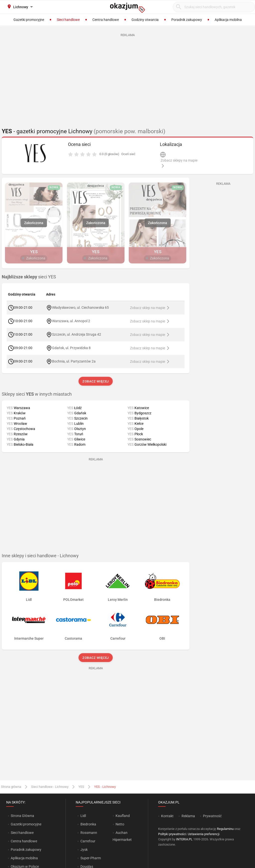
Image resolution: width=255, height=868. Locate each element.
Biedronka (88, 824)
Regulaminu (225, 829)
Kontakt (167, 816)
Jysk (84, 850)
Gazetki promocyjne (26, 824)
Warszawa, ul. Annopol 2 (71, 321)
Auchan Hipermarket (122, 836)
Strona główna (11, 787)
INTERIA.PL (184, 839)
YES (81, 787)
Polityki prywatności (172, 834)
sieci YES (29, 277)
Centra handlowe (24, 841)
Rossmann (89, 833)
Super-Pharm (91, 858)
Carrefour (88, 841)
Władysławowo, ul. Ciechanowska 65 (80, 308)
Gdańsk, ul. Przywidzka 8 (71, 348)
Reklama (188, 816)
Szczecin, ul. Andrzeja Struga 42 (77, 334)
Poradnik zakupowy (26, 850)
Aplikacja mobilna (24, 858)
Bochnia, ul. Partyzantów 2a (74, 361)
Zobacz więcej (96, 381)
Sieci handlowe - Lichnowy (50, 787)
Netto (120, 824)
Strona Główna (22, 816)
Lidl (83, 816)
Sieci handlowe (22, 833)
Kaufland (123, 816)
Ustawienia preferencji (204, 834)
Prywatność (212, 816)
